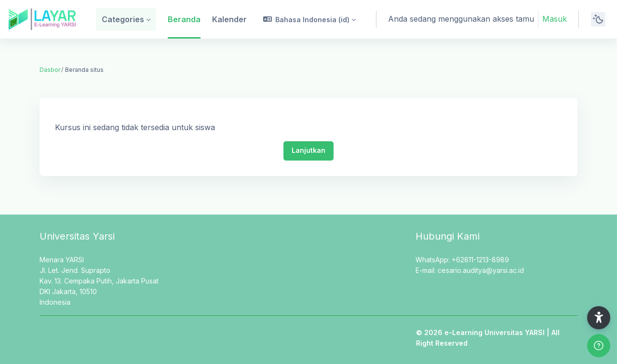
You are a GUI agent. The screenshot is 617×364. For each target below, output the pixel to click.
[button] (310, 19)
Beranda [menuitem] (184, 19)
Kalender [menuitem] (229, 19)
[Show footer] (599, 346)
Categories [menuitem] (123, 19)
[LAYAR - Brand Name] (42, 19)
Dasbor (50, 70)
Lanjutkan (308, 150)
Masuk (555, 19)
